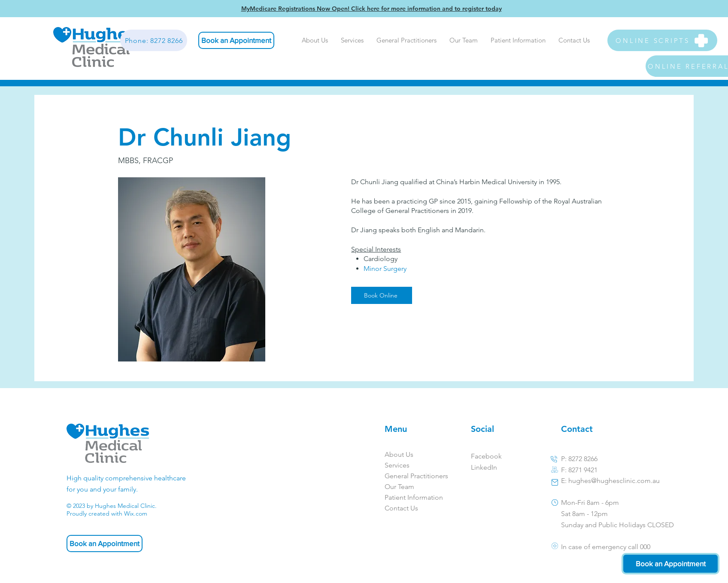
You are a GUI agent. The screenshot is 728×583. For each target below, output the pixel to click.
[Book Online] (382, 295)
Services (397, 465)
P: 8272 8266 (579, 459)
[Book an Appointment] (236, 40)
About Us (399, 454)
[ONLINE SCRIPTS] (662, 40)
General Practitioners (411, 476)
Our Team (399, 487)
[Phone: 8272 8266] (154, 40)
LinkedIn (484, 467)
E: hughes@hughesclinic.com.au (610, 481)
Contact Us (401, 508)
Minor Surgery (385, 269)
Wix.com (136, 513)
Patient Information (411, 497)
